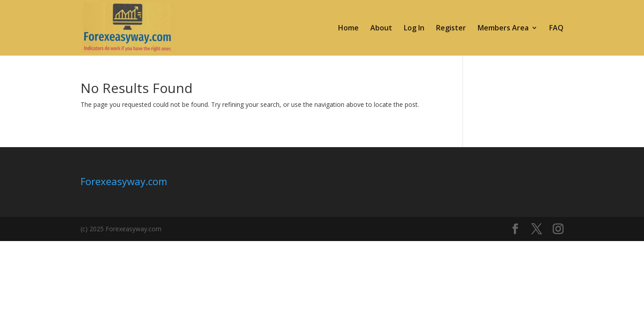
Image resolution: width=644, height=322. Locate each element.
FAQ (556, 29)
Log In (414, 29)
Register (451, 29)
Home (348, 29)
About (381, 29)
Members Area (503, 29)
